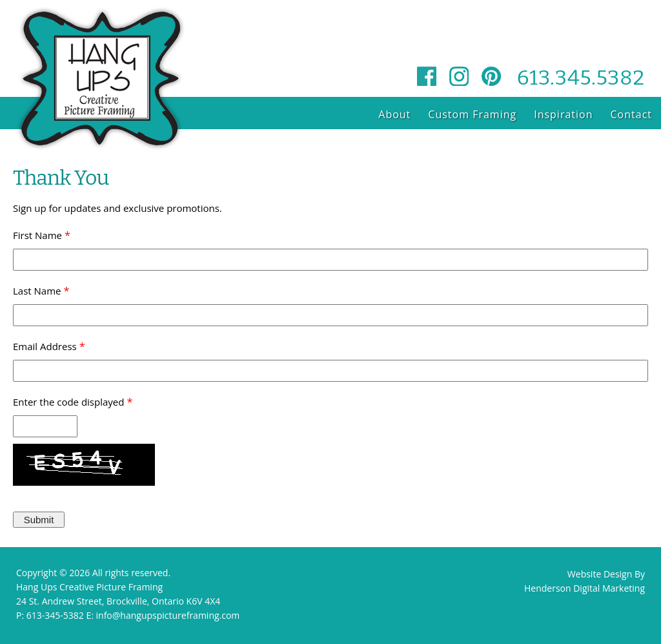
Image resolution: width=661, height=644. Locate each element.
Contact (631, 114)
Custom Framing (472, 114)
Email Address (45, 346)
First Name (37, 235)
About (394, 114)
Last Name (37, 291)
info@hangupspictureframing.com (168, 615)
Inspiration (563, 114)
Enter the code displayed (68, 402)
